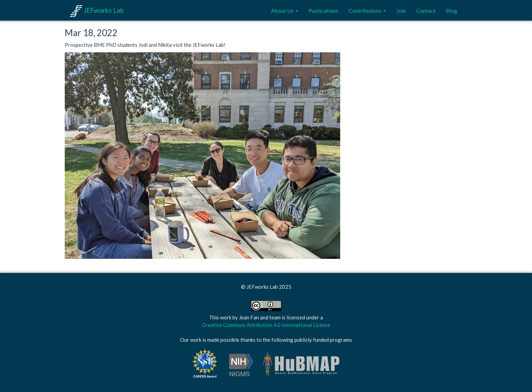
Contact (426, 10)
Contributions (367, 10)
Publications (323, 10)
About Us (285, 10)
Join (401, 10)
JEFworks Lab (97, 10)
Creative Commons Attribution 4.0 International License (266, 325)
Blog (452, 10)
